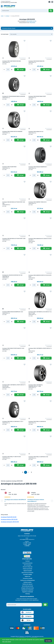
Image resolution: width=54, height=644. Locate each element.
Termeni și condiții (28, 578)
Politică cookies (28, 582)
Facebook (26, 612)
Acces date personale (28, 586)
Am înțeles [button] (48, 641)
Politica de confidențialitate (28, 580)
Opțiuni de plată (28, 571)
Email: (27, 538)
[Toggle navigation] (2, 6)
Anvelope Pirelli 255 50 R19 (9, 517)
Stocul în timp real (28, 567)
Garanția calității (28, 575)
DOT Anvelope (28, 565)
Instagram (27, 616)
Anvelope (7, 16)
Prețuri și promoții (28, 569)
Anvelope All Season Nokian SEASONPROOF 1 (36, 500)
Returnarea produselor (28, 573)
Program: (27, 542)
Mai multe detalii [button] (7, 642)
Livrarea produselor (28, 563)
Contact (28, 561)
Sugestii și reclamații (28, 592)
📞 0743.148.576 (5, 2)
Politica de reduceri (28, 584)
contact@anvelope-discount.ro (27, 539)
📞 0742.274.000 (13, 2)
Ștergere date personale (28, 588)
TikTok (26, 620)
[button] (2, 501)
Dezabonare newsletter (28, 590)
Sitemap (28, 594)
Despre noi (28, 576)
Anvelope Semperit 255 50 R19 (10, 522)
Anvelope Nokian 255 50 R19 (9, 519)
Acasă (2, 16)
